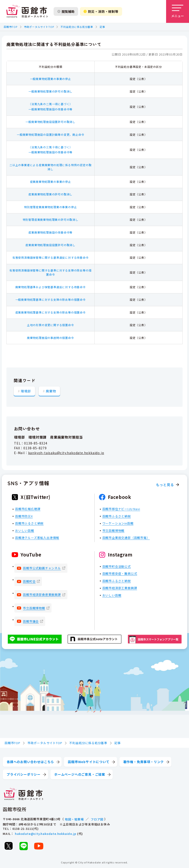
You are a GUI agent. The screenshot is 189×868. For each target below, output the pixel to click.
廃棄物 (51, 391)
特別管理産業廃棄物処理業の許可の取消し (51, 220)
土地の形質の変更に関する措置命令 (51, 325)
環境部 (26, 391)
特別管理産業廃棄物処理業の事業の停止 (50, 207)
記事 (102, 27)
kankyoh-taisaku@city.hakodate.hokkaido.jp (66, 453)
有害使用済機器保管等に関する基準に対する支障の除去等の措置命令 (50, 272)
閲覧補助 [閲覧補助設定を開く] (66, 11)
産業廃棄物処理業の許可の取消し (50, 194)
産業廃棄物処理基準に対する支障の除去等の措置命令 (51, 312)
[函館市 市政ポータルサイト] (27, 11)
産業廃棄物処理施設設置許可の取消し (50, 245)
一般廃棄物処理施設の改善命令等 (50, 109)
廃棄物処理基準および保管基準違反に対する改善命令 (51, 287)
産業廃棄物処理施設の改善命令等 (50, 232)
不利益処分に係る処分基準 (77, 27)
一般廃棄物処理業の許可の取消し (50, 91)
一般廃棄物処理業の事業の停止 (51, 79)
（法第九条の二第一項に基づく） (50, 104)
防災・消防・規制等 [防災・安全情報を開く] (101, 11)
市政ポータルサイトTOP (39, 27)
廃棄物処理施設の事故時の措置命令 (51, 338)
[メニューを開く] (178, 11)
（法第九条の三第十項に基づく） (50, 147)
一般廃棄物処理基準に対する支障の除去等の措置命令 (51, 300)
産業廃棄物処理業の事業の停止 (51, 182)
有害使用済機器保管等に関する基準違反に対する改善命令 (51, 257)
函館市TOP (11, 27)
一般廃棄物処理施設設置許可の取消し (50, 122)
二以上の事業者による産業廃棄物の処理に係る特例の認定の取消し (50, 167)
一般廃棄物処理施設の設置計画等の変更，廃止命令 (50, 134)
